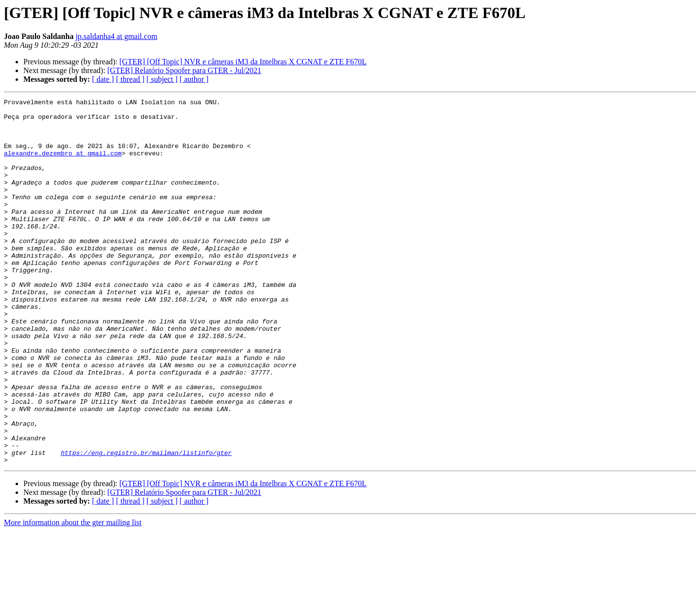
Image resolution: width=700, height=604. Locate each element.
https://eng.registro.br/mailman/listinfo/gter (146, 524)
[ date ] (103, 79)
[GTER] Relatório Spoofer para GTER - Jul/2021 (184, 70)
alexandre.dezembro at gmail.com (63, 165)
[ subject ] (162, 79)
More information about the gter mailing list (73, 595)
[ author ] (194, 79)
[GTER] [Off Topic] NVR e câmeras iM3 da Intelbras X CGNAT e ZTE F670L (243, 62)
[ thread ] (130, 79)
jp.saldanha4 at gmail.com (116, 36)
